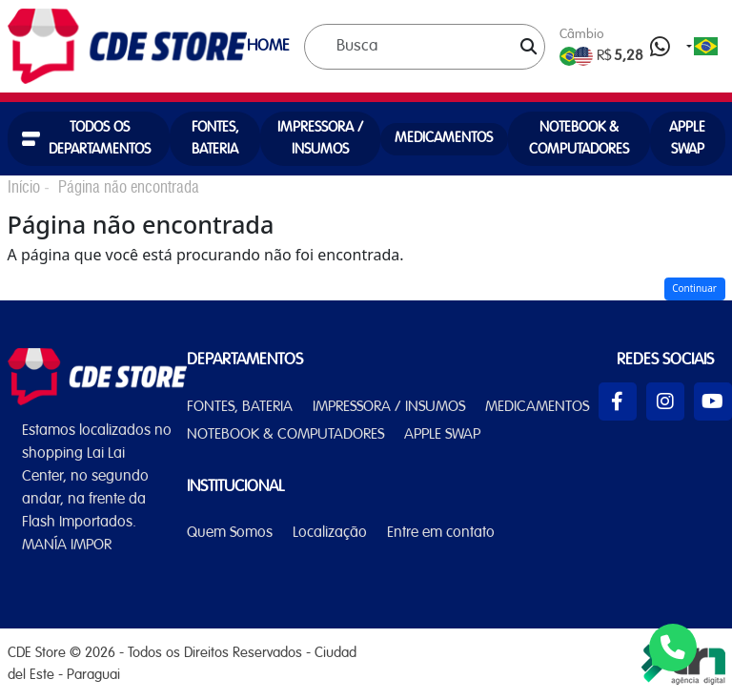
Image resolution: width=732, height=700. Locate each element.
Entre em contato (441, 533)
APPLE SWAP (687, 139)
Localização (330, 533)
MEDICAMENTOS (444, 138)
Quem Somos (230, 533)
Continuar (694, 288)
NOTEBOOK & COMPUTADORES (579, 139)
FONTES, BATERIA (215, 139)
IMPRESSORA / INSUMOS (320, 139)
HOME (268, 46)
